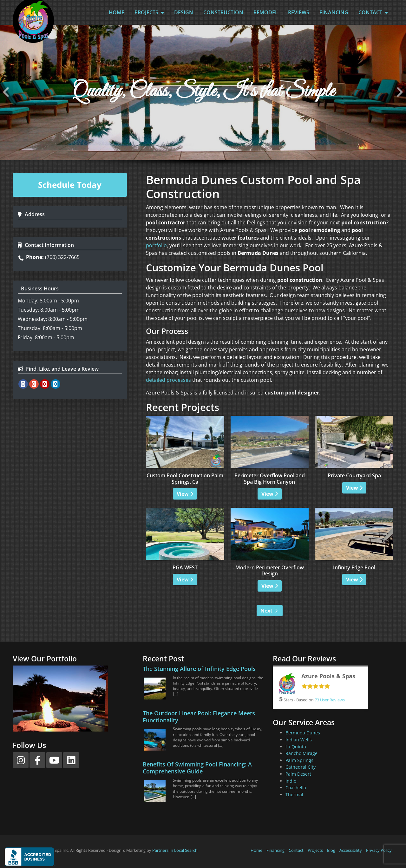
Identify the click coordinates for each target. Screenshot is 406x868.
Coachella (296, 788)
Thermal (294, 795)
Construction (223, 12)
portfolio (156, 245)
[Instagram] (21, 760)
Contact (373, 12)
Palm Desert (298, 774)
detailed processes (168, 380)
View (185, 494)
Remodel (266, 12)
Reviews (299, 12)
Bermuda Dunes (303, 733)
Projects (149, 12)
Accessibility (351, 850)
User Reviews (330, 700)
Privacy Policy (379, 850)
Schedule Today (70, 185)
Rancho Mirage (301, 753)
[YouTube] (54, 760)
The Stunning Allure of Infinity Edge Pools (199, 669)
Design (184, 12)
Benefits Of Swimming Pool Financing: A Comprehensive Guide (197, 768)
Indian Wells (299, 740)
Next (266, 611)
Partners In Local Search (175, 850)
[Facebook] (37, 760)
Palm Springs (299, 760)
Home (117, 12)
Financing (334, 12)
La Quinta (296, 747)
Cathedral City (301, 767)
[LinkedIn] (71, 760)
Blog (331, 850)
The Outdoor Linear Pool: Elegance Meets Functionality (199, 717)
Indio (291, 781)
